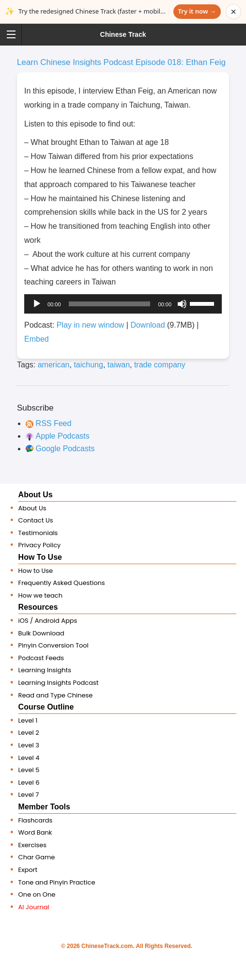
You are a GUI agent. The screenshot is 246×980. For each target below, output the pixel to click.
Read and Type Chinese (56, 695)
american (54, 365)
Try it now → (197, 11)
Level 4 (29, 758)
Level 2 (29, 733)
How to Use (36, 571)
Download (147, 325)
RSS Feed (54, 423)
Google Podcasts (65, 449)
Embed (37, 339)
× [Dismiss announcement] (233, 12)
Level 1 (28, 720)
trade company (160, 365)
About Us (36, 495)
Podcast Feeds (41, 658)
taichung (88, 365)
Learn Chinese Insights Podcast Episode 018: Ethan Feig (121, 62)
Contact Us (36, 520)
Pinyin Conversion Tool (54, 645)
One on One (37, 894)
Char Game (37, 857)
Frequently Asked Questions (62, 583)
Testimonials (38, 533)
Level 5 (29, 770)
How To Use (40, 557)
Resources (38, 607)
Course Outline (46, 707)
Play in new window (91, 325)
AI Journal (34, 907)
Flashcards (36, 820)
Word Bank (35, 832)
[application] (123, 304)
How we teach (40, 595)
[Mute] (182, 304)
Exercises (33, 845)
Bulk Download (41, 633)
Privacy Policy (40, 545)
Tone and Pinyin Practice (57, 882)
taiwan (119, 365)
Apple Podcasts (63, 436)
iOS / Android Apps (48, 621)
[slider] (110, 304)
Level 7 (29, 795)
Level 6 (29, 782)
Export (28, 870)
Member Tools (44, 807)
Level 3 (29, 745)
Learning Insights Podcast (59, 683)
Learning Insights (45, 670)
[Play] (37, 304)
